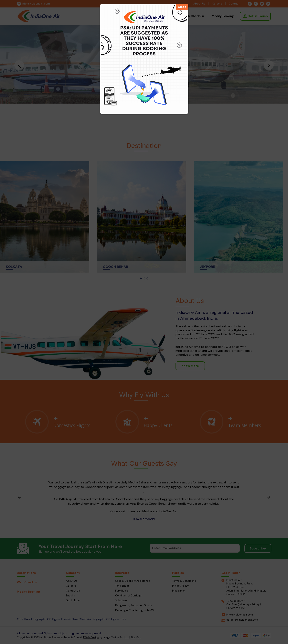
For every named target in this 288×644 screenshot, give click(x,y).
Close (182, 7)
